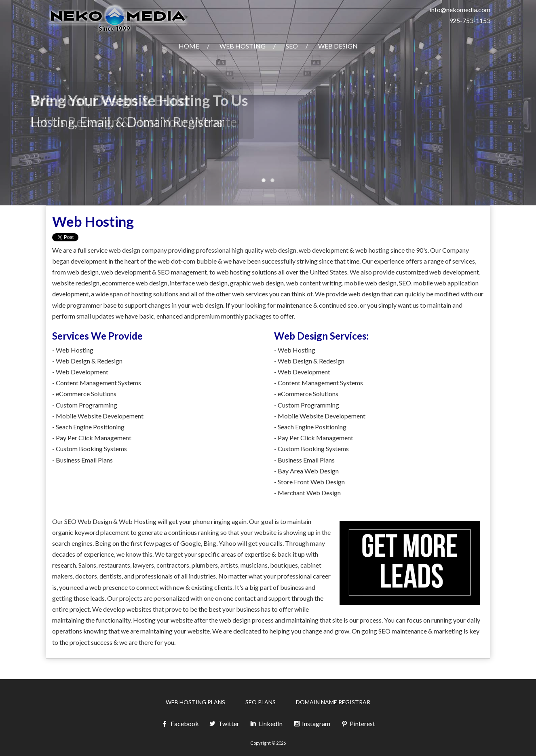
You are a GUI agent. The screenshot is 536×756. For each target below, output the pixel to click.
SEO (292, 46)
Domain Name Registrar (333, 702)
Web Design (338, 46)
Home (189, 46)
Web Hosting (243, 46)
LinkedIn (266, 724)
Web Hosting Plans (195, 702)
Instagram (311, 724)
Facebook (180, 724)
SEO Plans (261, 702)
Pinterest (358, 724)
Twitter (224, 724)
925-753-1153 (470, 20)
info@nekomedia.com (460, 10)
